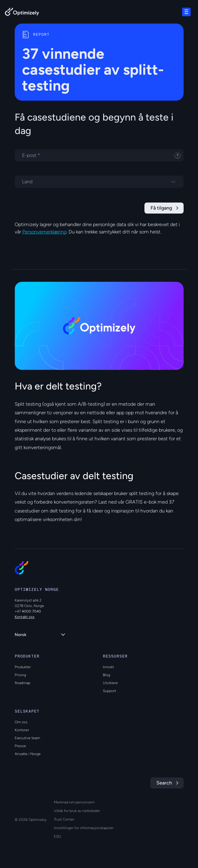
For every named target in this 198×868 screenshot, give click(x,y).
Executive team (27, 738)
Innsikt (108, 667)
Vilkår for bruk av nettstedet (77, 811)
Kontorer (22, 730)
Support (109, 691)
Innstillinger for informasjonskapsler (84, 828)
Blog (106, 675)
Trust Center (64, 819)
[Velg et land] (99, 182)
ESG (57, 836)
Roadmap (22, 683)
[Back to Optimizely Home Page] (22, 13)
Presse (20, 746)
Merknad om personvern (74, 802)
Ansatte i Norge (28, 754)
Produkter (23, 667)
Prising (20, 675)
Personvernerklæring (44, 232)
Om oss (21, 722)
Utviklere (110, 683)
